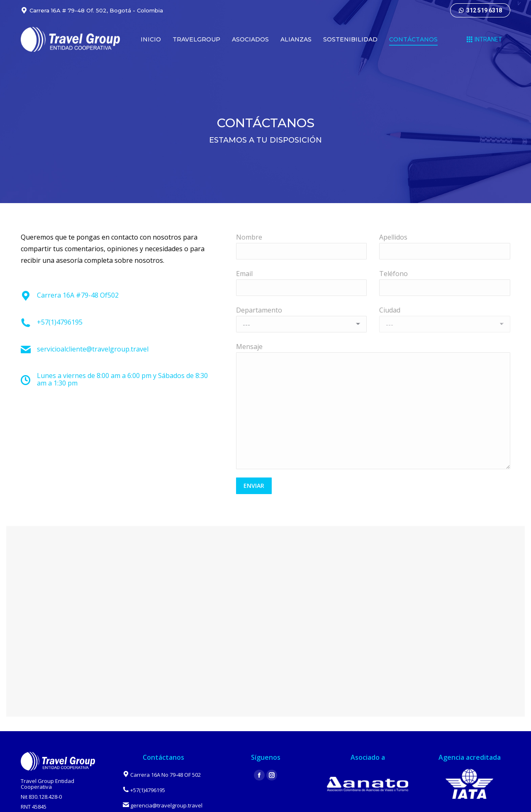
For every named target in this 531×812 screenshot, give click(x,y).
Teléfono (393, 274)
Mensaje (249, 347)
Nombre (249, 237)
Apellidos (393, 237)
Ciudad (390, 310)
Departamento (259, 310)
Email (244, 274)
